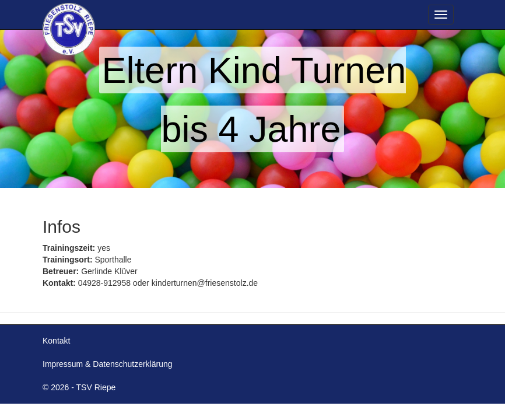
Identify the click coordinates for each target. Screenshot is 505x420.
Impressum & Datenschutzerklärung (108, 364)
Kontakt (56, 341)
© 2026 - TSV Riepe (79, 387)
